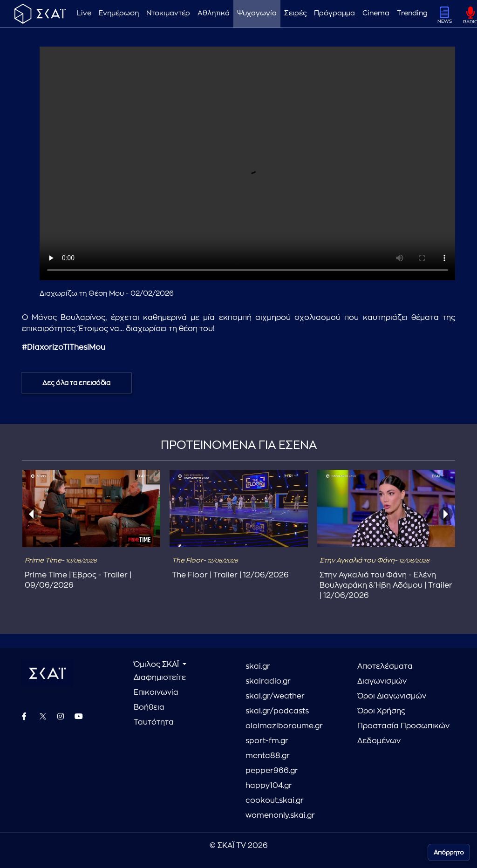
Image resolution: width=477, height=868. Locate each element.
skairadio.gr (268, 681)
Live (84, 13)
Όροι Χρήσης (381, 711)
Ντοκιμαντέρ (168, 13)
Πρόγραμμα (334, 13)
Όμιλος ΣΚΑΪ (157, 665)
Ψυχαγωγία (257, 13)
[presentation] (31, 514)
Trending (412, 13)
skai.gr (258, 666)
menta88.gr (268, 756)
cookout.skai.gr (275, 800)
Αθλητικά (214, 13)
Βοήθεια (149, 707)
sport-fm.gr (267, 741)
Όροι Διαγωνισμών (392, 696)
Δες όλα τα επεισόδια (76, 383)
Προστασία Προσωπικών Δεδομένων (403, 733)
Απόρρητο (449, 852)
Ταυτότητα (154, 722)
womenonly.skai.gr (280, 815)
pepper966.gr (272, 771)
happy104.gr (269, 786)
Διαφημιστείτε (160, 678)
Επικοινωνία (156, 692)
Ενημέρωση (119, 13)
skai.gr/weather (275, 696)
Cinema (376, 13)
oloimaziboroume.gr (284, 726)
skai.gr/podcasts (277, 711)
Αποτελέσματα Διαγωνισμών (385, 674)
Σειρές (295, 13)
